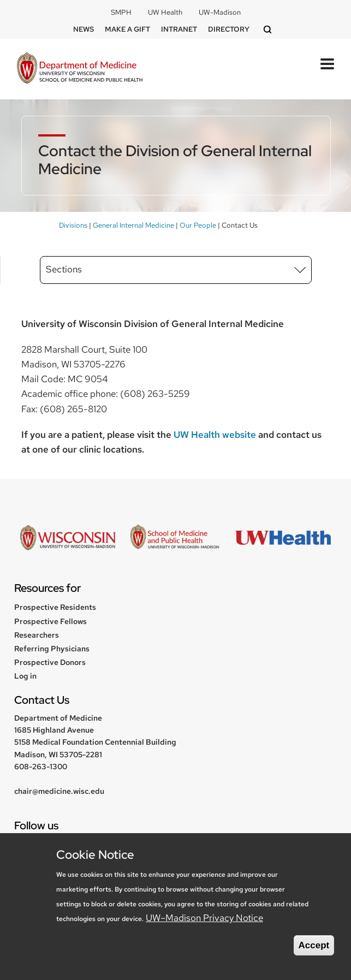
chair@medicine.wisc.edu (59, 791)
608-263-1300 (41, 767)
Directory (229, 29)
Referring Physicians (52, 649)
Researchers (37, 635)
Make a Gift (127, 29)
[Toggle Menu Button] (327, 64)
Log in (25, 676)
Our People (198, 225)
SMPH (121, 12)
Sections (64, 269)
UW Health (165, 12)
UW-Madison (220, 12)
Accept (314, 945)
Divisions (73, 225)
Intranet (179, 29)
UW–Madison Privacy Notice (204, 918)
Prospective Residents (55, 607)
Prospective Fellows (50, 621)
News (84, 29)
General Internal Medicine (133, 225)
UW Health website (215, 435)
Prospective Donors (50, 662)
